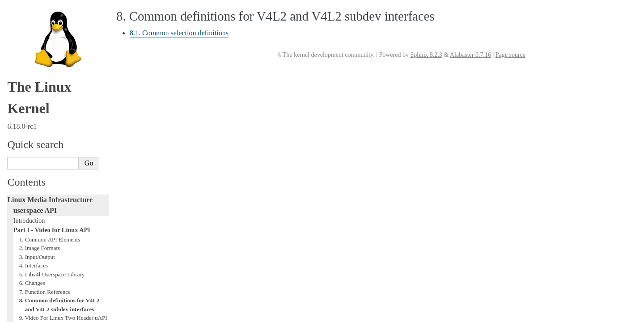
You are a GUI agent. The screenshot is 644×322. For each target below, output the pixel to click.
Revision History (39, 176)
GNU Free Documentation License (58, 252)
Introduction (29, 17)
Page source (511, 55)
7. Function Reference (45, 89)
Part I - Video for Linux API (52, 27)
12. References (36, 159)
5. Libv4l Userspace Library (52, 71)
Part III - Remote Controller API (55, 195)
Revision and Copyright (47, 167)
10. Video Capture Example (51, 132)
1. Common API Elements (50, 36)
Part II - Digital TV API (44, 185)
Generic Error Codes (40, 233)
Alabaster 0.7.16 (470, 55)
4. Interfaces (34, 62)
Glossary (25, 242)
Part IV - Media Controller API (53, 204)
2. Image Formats (40, 45)
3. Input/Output (37, 54)
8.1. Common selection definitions (179, 33)
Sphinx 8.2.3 (426, 55)
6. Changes (32, 80)
